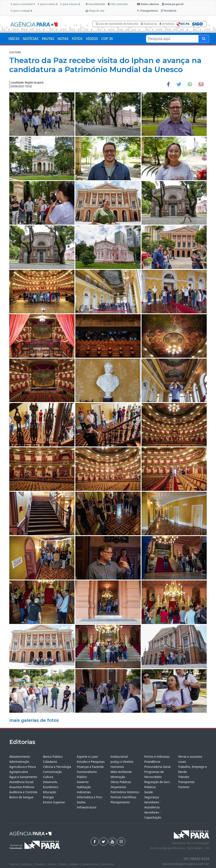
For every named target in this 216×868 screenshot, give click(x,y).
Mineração (118, 777)
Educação (50, 792)
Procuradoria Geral (157, 767)
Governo (83, 782)
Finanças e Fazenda (90, 767)
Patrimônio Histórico (125, 792)
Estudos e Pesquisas (91, 762)
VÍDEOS (92, 39)
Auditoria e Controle (23, 792)
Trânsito (184, 777)
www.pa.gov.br (173, 4)
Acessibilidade (95, 4)
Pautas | (42, 864)
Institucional (119, 757)
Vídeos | (76, 864)
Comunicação (52, 772)
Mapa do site (95, 11)
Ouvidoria (169, 11)
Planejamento (120, 802)
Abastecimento (20, 757)
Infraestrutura (87, 807)
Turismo (184, 787)
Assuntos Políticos (22, 787)
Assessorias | (92, 864)
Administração (19, 762)
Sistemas (108, 864)
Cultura (48, 777)
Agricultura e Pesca (23, 767)
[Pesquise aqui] (204, 39)
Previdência (152, 762)
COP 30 (107, 39)
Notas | (53, 864)
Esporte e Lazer (87, 757)
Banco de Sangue (21, 797)
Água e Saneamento (23, 777)
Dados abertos (148, 4)
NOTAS (63, 39)
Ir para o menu (47, 4)
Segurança (152, 797)
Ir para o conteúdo (23, 4)
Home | (15, 864)
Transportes (186, 782)
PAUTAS (48, 39)
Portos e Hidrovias (157, 757)
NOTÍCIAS (31, 39)
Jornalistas (167, 24)
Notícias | (28, 864)
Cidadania (50, 762)
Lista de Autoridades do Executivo (117, 24)
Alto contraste (118, 4)
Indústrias (84, 792)
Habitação (84, 787)
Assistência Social (21, 782)
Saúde (149, 792)
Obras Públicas (121, 782)
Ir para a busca (70, 4)
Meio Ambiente (121, 772)
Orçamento (118, 787)
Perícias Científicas (123, 797)
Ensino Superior (54, 802)
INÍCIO (14, 39)
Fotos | (64, 864)
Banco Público (53, 757)
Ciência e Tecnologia (57, 767)
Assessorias (149, 24)
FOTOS (77, 39)
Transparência (147, 11)
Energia (48, 797)
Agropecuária (19, 772)
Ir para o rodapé (21, 11)
